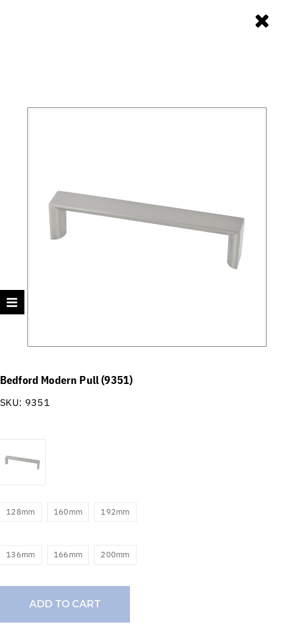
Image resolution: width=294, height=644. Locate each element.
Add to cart (65, 604)
